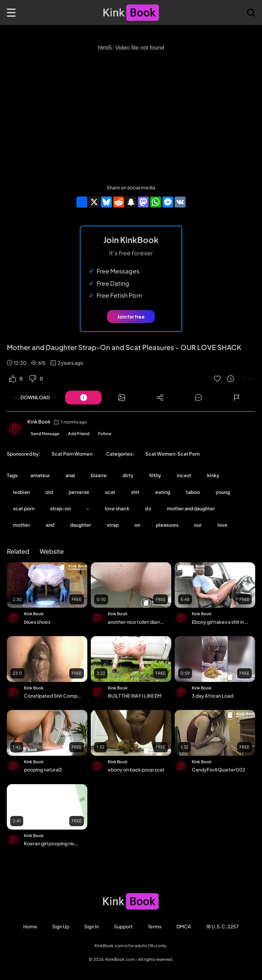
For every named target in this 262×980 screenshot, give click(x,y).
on (137, 525)
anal (70, 475)
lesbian (21, 492)
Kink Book (39, 421)
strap (113, 525)
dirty (128, 475)
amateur (40, 475)
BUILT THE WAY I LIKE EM (135, 696)
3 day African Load (213, 696)
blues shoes (37, 622)
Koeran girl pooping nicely (52, 843)
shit (135, 492)
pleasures (167, 525)
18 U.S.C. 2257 (222, 926)
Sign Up (61, 926)
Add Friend (79, 434)
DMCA (184, 926)
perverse (79, 492)
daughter (81, 525)
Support (123, 926)
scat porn (24, 508)
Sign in (92, 926)
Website (52, 551)
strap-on (60, 508)
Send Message (45, 434)
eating (163, 492)
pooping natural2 (43, 769)
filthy (155, 475)
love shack (117, 508)
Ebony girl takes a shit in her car (220, 622)
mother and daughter (191, 508)
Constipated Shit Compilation (52, 696)
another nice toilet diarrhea (136, 622)
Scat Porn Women (72, 454)
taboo (193, 492)
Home (30, 926)
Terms (155, 926)
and (50, 525)
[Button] (83, 398)
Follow (105, 434)
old (49, 492)
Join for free (131, 317)
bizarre (99, 475)
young (223, 492)
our (198, 525)
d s (148, 508)
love (222, 525)
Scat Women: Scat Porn (172, 454)
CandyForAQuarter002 (219, 769)
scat (110, 492)
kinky (213, 475)
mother (21, 525)
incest (184, 475)
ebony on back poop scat (136, 769)
